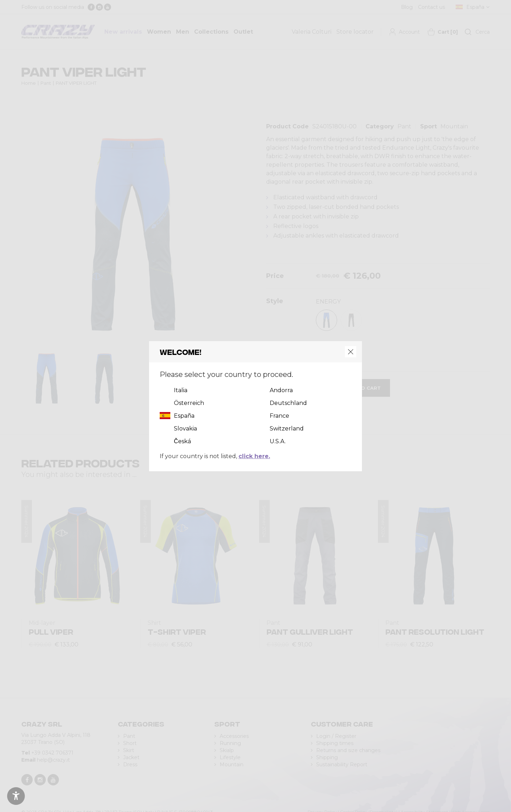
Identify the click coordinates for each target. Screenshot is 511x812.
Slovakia (185, 429)
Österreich (189, 403)
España (184, 416)
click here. (254, 456)
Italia (181, 390)
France (279, 416)
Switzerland (287, 429)
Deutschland (288, 403)
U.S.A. (278, 441)
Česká (182, 441)
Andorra (281, 390)
